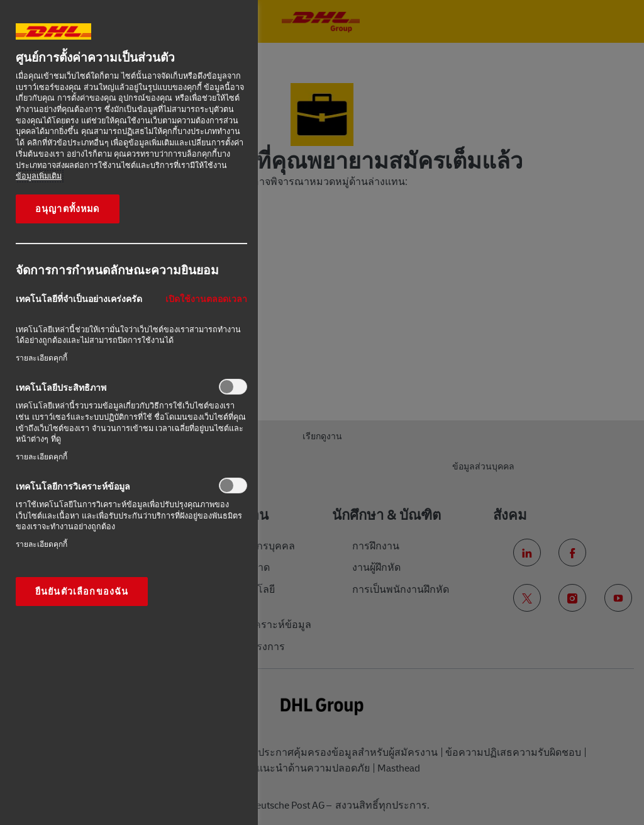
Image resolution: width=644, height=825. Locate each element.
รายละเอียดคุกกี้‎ (42, 358)
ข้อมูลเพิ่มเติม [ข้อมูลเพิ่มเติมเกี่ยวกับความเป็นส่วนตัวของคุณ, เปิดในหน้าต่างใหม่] (39, 176)
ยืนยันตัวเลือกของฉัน (82, 592)
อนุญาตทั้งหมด (68, 209)
